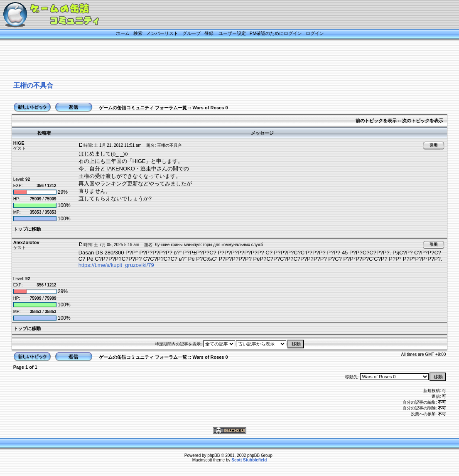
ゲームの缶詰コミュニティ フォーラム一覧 (143, 108)
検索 (138, 33)
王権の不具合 (33, 85)
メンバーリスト (162, 33)
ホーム (123, 33)
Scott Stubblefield (249, 460)
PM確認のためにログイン (276, 33)
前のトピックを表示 (376, 121)
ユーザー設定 (232, 33)
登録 (209, 33)
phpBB (214, 455)
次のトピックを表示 (423, 121)
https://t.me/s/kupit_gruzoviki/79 (116, 265)
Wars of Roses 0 (210, 108)
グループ (191, 33)
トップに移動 (27, 229)
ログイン (315, 33)
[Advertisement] (219, 61)
